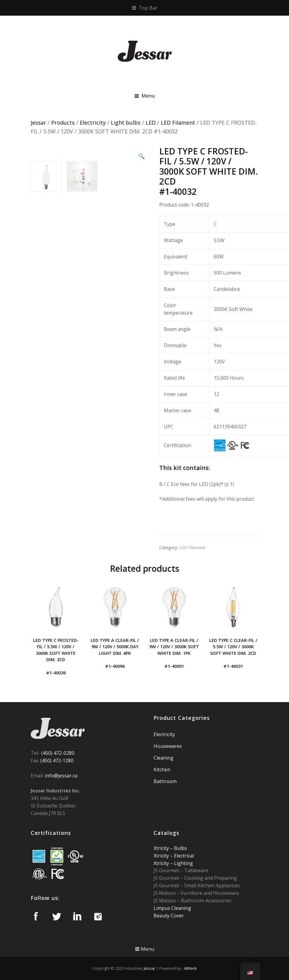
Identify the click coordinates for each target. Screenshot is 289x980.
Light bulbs (126, 123)
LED (151, 123)
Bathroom (165, 781)
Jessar (38, 123)
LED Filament (178, 123)
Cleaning (163, 758)
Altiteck (190, 968)
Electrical (183, 856)
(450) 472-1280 (57, 761)
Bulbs (180, 848)
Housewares (168, 746)
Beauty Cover (169, 916)
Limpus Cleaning (172, 908)
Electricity (93, 123)
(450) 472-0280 (58, 753)
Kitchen (162, 770)
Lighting (183, 863)
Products (63, 123)
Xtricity (162, 848)
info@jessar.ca (61, 776)
